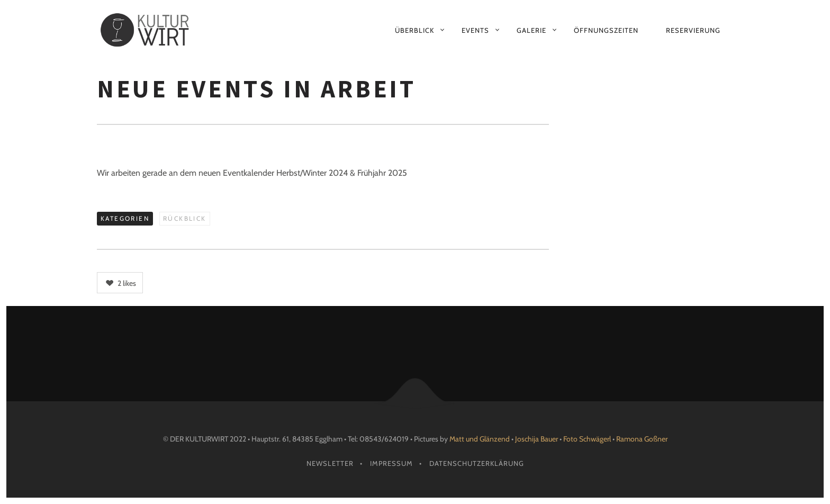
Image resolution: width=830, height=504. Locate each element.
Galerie (531, 30)
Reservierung (693, 30)
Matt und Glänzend (480, 439)
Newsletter (330, 463)
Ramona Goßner (642, 439)
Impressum (391, 463)
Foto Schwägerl (587, 439)
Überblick (414, 30)
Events (475, 30)
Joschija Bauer (537, 439)
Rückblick (185, 218)
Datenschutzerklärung (477, 463)
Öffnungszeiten (606, 30)
